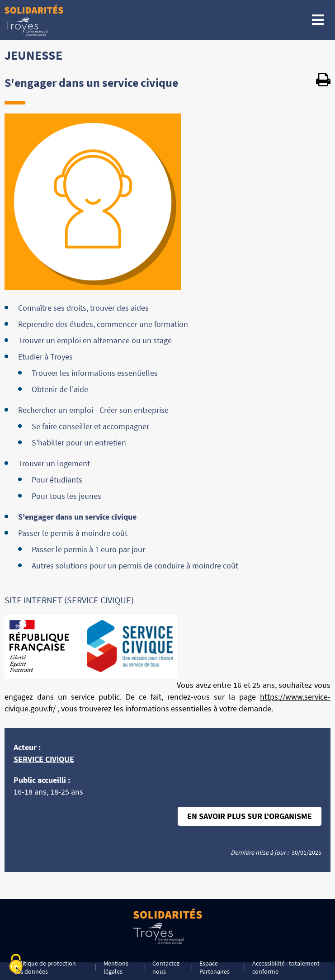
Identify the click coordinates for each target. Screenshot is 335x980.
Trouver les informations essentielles (95, 373)
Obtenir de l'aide (60, 389)
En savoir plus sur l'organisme (250, 816)
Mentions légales (116, 967)
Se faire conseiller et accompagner (90, 426)
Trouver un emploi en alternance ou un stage (95, 340)
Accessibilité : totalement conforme (286, 967)
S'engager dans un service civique (77, 517)
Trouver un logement (54, 463)
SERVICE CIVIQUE (44, 759)
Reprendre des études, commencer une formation (103, 324)
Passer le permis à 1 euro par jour (88, 549)
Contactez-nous (167, 967)
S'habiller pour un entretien (79, 443)
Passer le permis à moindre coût (73, 533)
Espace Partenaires (215, 967)
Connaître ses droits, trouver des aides (83, 308)
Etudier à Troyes (45, 357)
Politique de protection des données (45, 967)
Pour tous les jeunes (66, 496)
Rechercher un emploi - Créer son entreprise (93, 410)
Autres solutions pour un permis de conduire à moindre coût (135, 566)
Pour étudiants (57, 480)
